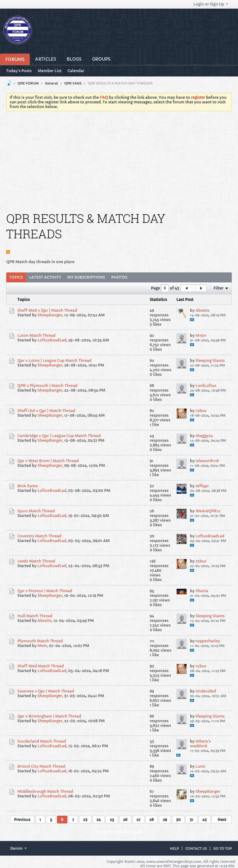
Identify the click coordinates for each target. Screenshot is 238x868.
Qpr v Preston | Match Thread (45, 591)
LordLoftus (206, 386)
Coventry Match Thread (39, 536)
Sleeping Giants (210, 360)
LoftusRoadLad (52, 340)
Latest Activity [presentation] (45, 277)
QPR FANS (73, 83)
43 (205, 820)
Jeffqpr (202, 486)
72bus (201, 411)
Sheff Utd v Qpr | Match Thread (46, 411)
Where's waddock (200, 744)
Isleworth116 (207, 461)
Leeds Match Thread (36, 561)
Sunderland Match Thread (42, 741)
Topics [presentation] (16, 277)
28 (152, 820)
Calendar (76, 71)
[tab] (16, 277)
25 (112, 820)
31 (192, 820)
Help (174, 848)
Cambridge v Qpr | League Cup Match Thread (59, 436)
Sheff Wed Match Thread (41, 666)
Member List (50, 71)
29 (165, 820)
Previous (22, 820)
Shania (202, 591)
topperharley (208, 641)
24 (99, 820)
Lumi (200, 766)
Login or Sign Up (211, 4)
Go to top (223, 848)
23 (85, 820)
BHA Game (28, 486)
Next (222, 820)
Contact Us (196, 848)
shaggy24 (204, 436)
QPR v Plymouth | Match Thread (47, 386)
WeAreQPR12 (208, 511)
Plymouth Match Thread (40, 641)
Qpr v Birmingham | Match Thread (49, 716)
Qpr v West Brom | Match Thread (48, 461)
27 (138, 820)
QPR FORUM (28, 83)
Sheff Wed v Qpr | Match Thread (47, 310)
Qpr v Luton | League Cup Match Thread (54, 360)
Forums (15, 59)
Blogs (74, 59)
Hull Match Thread (35, 616)
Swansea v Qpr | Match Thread (46, 691)
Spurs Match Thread (36, 511)
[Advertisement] (119, 162)
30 (178, 820)
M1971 (201, 335)
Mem (42, 646)
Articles (46, 59)
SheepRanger (50, 315)
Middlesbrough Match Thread (45, 791)
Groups (101, 59)
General (51, 83)
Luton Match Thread (36, 335)
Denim (18, 848)
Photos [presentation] (119, 277)
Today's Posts (19, 71)
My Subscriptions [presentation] (86, 277)
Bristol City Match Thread (41, 766)
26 (125, 820)
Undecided (206, 691)
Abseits (203, 310)
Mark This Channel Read (119, 832)
